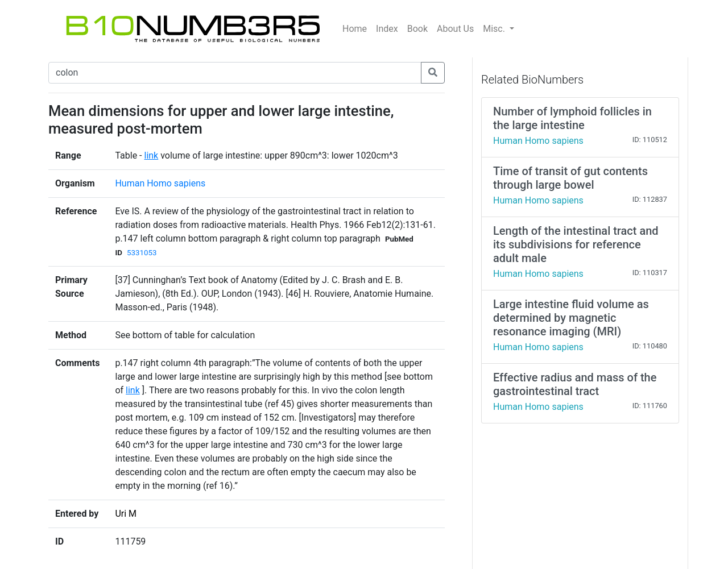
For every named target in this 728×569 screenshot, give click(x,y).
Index (387, 29)
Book (417, 29)
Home (355, 29)
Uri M (126, 514)
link (152, 155)
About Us (455, 29)
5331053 (142, 253)
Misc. (495, 29)
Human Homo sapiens (160, 183)
